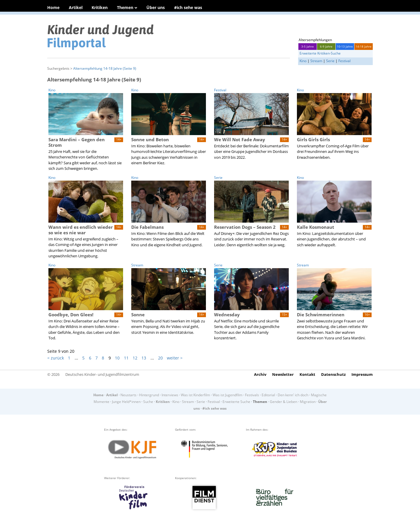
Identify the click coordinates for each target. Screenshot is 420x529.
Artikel (76, 7)
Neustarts (128, 395)
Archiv (260, 374)
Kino (303, 61)
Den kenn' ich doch (293, 395)
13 (144, 358)
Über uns (156, 7)
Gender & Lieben (283, 402)
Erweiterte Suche (236, 402)
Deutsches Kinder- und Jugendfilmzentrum (102, 374)
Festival (344, 61)
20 (160, 358)
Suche (148, 402)
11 (126, 358)
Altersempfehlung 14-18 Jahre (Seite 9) (105, 68)
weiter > (175, 358)
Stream (316, 61)
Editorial (268, 395)
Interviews (170, 395)
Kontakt (307, 374)
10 (117, 358)
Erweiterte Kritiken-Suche (320, 53)
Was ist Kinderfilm (195, 395)
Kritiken (100, 7)
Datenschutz (333, 374)
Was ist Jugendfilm (228, 395)
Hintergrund (149, 395)
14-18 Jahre (364, 46)
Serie (330, 61)
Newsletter (283, 374)
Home (53, 7)
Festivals (252, 395)
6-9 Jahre (326, 46)
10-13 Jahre (345, 46)
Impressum (362, 374)
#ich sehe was (188, 7)
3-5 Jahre (308, 46)
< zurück (56, 358)
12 (135, 358)
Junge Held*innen (126, 402)
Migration (308, 402)
